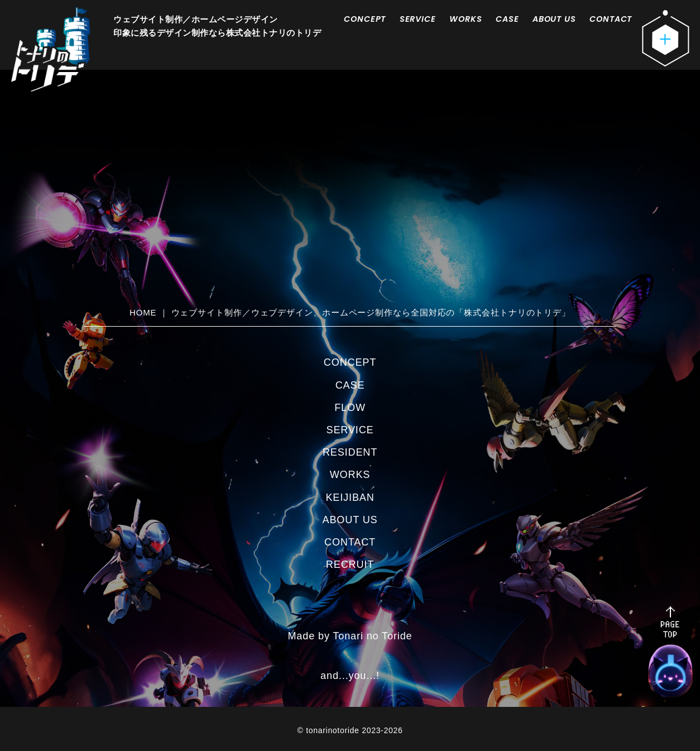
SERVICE (418, 19)
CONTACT (611, 19)
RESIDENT (350, 452)
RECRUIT (350, 565)
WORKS (466, 19)
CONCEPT (365, 19)
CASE (507, 19)
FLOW (350, 408)
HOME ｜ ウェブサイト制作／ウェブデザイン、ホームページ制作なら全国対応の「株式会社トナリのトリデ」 (350, 312)
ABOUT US (554, 19)
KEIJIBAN (350, 498)
